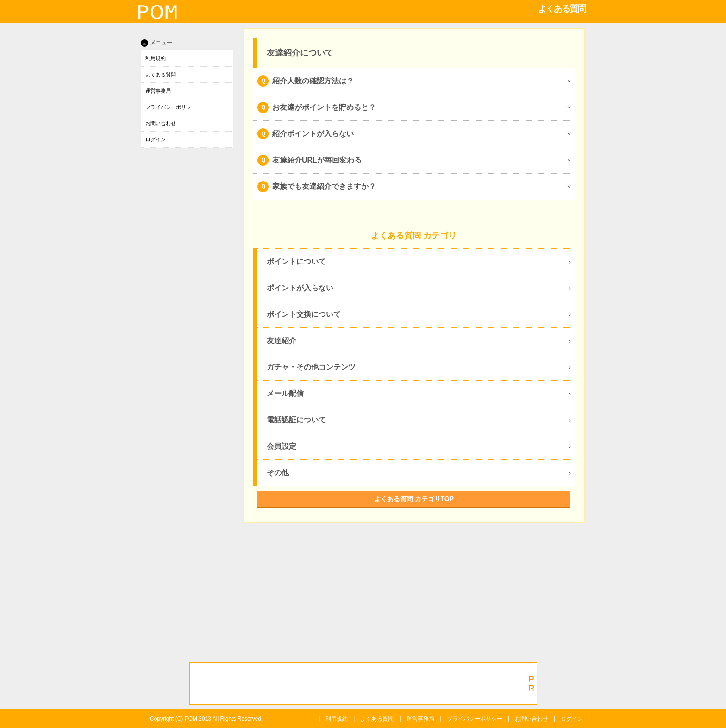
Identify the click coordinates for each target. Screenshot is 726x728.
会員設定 (282, 446)
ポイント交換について (304, 314)
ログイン (156, 139)
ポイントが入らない (300, 288)
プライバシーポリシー (171, 107)
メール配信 (285, 393)
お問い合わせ (161, 123)
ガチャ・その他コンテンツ (311, 367)
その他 (278, 473)
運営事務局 (158, 91)
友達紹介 (282, 341)
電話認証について (296, 420)
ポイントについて (296, 261)
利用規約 (156, 58)
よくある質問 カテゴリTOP (414, 499)
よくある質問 (161, 75)
